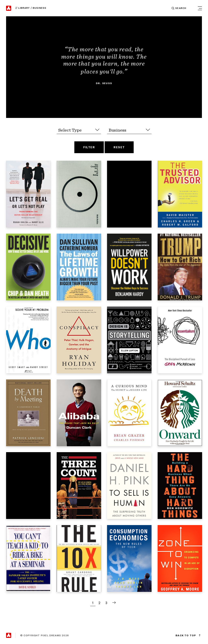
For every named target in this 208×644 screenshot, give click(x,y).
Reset (119, 147)
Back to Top (186, 635)
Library (25, 8)
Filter (89, 147)
